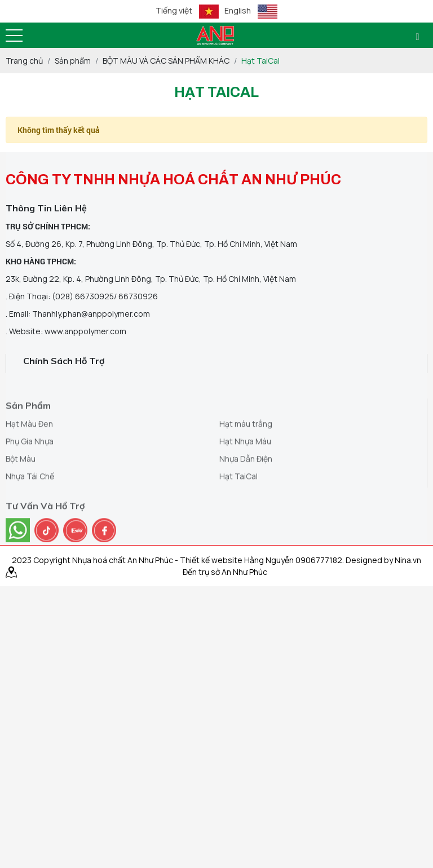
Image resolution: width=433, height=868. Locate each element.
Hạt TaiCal (238, 493)
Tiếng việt (187, 12)
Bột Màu (21, 476)
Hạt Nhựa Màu (245, 459)
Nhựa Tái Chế (30, 493)
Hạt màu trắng (246, 441)
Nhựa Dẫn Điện (246, 476)
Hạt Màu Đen (29, 441)
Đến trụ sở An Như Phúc (225, 572)
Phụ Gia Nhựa (30, 459)
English (251, 12)
